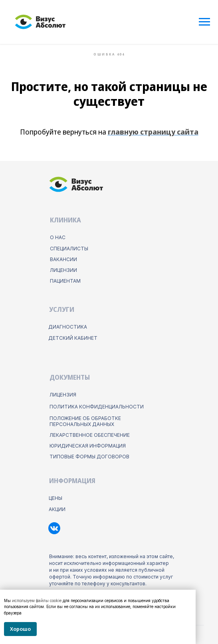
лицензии (63, 270)
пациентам (65, 281)
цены (55, 498)
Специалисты (69, 249)
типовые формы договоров (89, 457)
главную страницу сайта (153, 132)
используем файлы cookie (37, 600)
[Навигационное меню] (204, 22)
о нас (58, 237)
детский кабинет (73, 338)
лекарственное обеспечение (90, 435)
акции (57, 509)
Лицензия (63, 395)
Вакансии (63, 259)
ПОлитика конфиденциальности (97, 407)
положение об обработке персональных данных (85, 421)
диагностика (68, 327)
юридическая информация (88, 446)
